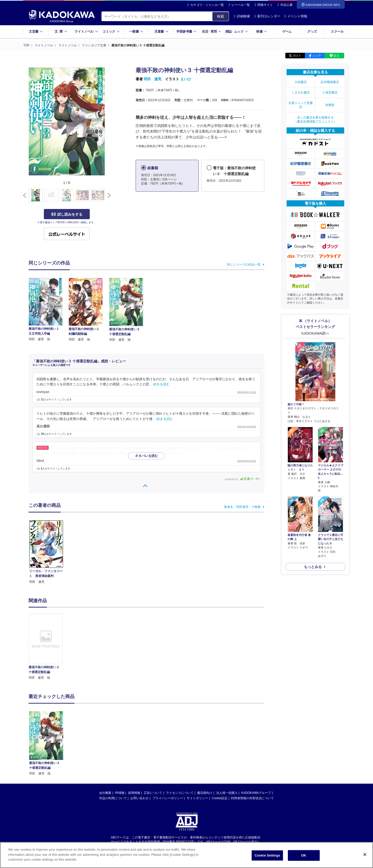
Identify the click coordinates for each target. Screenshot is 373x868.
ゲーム (287, 31)
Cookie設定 (220, 798)
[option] (49, 647)
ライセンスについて (180, 793)
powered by (243, 479)
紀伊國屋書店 (330, 82)
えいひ (186, 79)
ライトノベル (86, 31)
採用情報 (134, 793)
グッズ (312, 31)
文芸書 (36, 31)
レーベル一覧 (241, 5)
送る (336, 56)
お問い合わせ (139, 798)
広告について (153, 793)
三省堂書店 (330, 93)
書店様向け (205, 793)
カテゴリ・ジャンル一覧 (207, 5)
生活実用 (212, 31)
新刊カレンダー (267, 16)
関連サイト (265, 5)
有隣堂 (330, 105)
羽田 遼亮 (152, 79)
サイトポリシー (197, 798)
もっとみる (313, 567)
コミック (111, 31)
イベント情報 (295, 16)
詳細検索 (242, 16)
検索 (221, 16)
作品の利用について (113, 798)
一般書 (136, 31)
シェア (317, 56)
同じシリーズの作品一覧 (244, 265)
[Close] (365, 854)
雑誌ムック (237, 31)
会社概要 (105, 793)
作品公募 (287, 5)
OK (304, 855)
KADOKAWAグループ (256, 793)
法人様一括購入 (227, 793)
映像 (262, 31)
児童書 (161, 31)
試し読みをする (67, 214)
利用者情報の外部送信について (252, 798)
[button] (108, 195)
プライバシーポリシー (168, 798)
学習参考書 (187, 31)
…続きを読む (160, 384)
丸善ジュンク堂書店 (301, 105)
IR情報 (120, 793)
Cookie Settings (267, 855)
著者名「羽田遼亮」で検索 (242, 507)
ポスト (297, 56)
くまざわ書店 (301, 93)
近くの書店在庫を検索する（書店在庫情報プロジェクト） (315, 120)
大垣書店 (301, 82)
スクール (337, 31)
